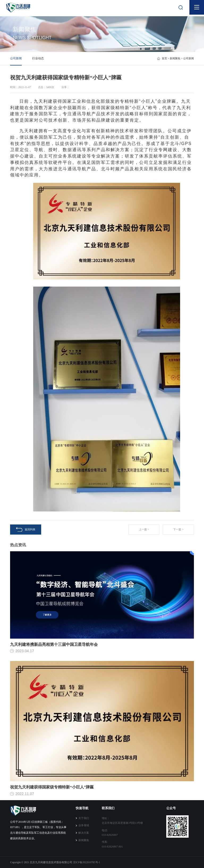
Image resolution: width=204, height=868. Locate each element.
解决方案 (84, 833)
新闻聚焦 (175, 58)
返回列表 (26, 529)
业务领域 (84, 825)
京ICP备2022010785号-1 (87, 862)
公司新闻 (16, 58)
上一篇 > (144, 529)
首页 (164, 58)
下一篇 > (178, 529)
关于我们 (84, 818)
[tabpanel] (102, 26)
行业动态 (38, 58)
